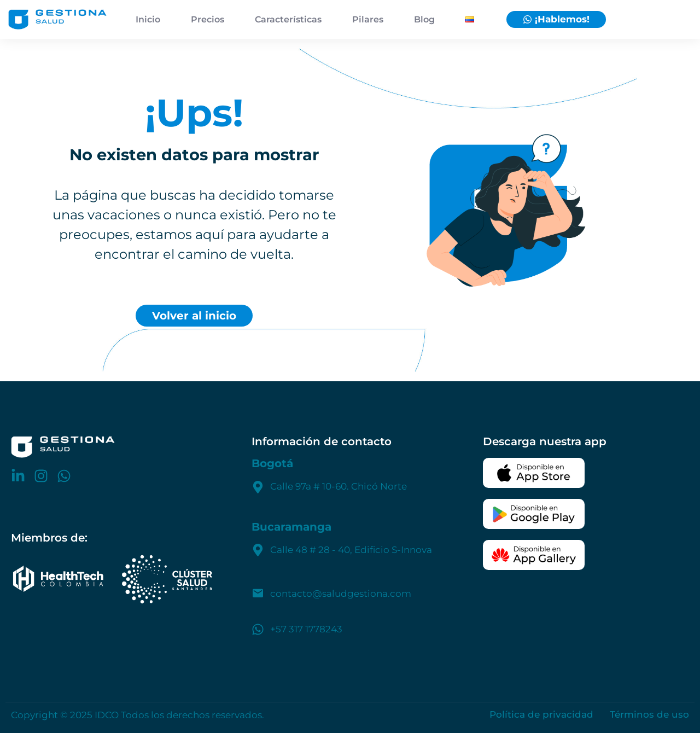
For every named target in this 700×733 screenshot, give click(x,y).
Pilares (368, 19)
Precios (208, 19)
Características (288, 19)
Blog (424, 19)
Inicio (148, 19)
